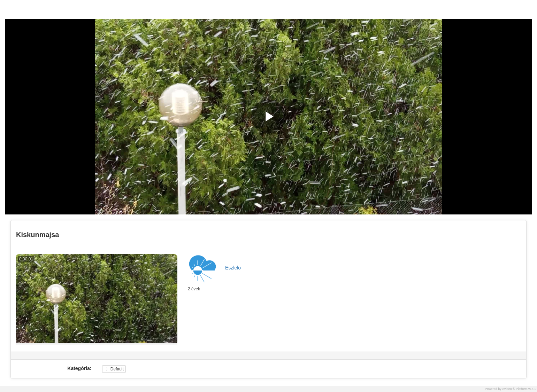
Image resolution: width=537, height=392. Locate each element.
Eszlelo (233, 268)
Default (114, 369)
